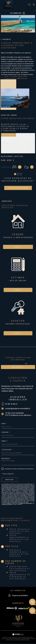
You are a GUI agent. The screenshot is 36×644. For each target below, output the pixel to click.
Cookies (28, 640)
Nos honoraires (5, 639)
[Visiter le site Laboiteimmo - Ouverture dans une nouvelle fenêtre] (18, 634)
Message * (6, 458)
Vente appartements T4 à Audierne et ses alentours (20, 575)
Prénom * (6, 432)
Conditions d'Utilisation (7, 504)
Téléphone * (7, 450)
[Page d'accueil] (8, 4)
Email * (5, 441)
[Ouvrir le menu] (34, 5)
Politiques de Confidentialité (26, 503)
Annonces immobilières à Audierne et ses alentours (19, 553)
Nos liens (14, 640)
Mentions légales (30, 639)
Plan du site (22, 639)
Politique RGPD (21, 640)
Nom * (4, 424)
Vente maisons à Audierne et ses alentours (20, 531)
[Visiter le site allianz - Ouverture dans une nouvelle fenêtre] (12, 608)
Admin (8, 640)
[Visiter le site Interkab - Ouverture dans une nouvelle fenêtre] (24, 608)
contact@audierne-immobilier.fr (18, 409)
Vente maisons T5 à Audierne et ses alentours (20, 568)
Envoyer (9, 480)
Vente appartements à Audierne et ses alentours (19, 538)
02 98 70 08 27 (11, 404)
